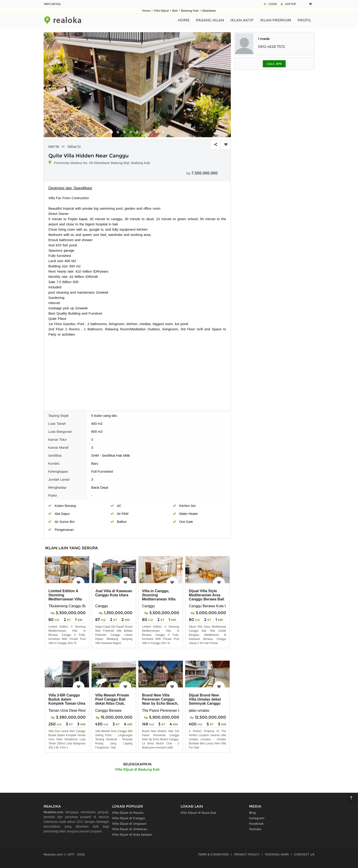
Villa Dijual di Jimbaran (130, 829)
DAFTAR (291, 4)
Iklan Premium (276, 20)
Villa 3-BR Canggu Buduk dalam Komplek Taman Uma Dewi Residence (67, 701)
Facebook (256, 824)
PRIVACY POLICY (247, 854)
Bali (175, 11)
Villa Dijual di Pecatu (128, 813)
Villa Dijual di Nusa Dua (198, 813)
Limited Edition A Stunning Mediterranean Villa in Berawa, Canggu (65, 597)
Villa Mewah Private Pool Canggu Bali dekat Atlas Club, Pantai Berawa (112, 701)
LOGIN (272, 4)
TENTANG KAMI (277, 854)
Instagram (257, 818)
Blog (253, 813)
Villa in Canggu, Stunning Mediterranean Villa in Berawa (159, 597)
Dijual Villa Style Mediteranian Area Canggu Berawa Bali (207, 595)
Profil (304, 20)
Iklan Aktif (242, 20)
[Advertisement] (137, 371)
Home (146, 11)
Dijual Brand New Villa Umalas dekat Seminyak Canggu (205, 699)
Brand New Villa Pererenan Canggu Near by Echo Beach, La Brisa (160, 701)
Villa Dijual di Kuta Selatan (132, 834)
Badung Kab (190, 11)
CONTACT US (304, 854)
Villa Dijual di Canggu (129, 818)
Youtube (255, 829)
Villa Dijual (161, 11)
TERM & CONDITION (213, 854)
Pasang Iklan (210, 20)
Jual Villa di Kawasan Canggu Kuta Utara (114, 593)
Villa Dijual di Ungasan (129, 824)
